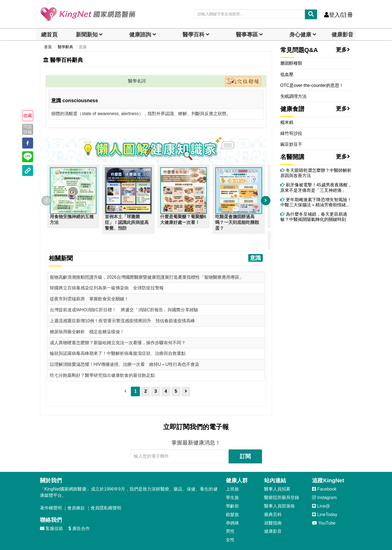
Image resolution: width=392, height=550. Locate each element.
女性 (230, 524)
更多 (343, 50)
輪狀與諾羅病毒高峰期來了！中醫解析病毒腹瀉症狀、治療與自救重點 (118, 338)
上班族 (232, 473)
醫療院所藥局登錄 (282, 482)
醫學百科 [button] (194, 35)
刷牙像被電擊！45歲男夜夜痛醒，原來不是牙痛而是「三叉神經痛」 (316, 187)
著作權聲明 (51, 492)
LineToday (325, 499)
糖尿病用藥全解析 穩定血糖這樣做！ (87, 316)
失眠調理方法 (293, 96)
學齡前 (232, 490)
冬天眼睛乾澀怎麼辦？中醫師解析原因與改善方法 (316, 173)
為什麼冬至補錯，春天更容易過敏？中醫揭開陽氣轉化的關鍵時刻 (314, 217)
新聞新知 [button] (87, 35)
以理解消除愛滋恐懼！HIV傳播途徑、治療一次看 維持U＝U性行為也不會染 (125, 349)
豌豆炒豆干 (291, 144)
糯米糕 (287, 122)
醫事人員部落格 (279, 490)
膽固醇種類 (291, 63)
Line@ (321, 490)
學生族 (232, 482)
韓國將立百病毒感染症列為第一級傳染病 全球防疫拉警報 (107, 272)
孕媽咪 (232, 507)
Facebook (324, 473)
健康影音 (342, 35)
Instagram (324, 482)
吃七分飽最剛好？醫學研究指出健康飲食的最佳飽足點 (102, 360)
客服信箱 (51, 513)
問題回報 (28, 129)
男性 (230, 516)
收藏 (28, 116)
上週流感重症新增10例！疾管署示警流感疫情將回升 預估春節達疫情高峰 (122, 305)
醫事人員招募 (277, 473)
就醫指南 (273, 507)
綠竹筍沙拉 (291, 133)
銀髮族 (232, 499)
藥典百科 (273, 499)
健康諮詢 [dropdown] (140, 35)
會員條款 (76, 492)
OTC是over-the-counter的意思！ (312, 85)
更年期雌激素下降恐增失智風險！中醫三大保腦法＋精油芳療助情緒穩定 (316, 202)
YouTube (324, 507)
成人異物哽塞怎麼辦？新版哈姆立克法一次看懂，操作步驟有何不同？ (118, 327)
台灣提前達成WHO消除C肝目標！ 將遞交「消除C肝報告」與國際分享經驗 (124, 294)
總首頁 (49, 35)
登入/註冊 (338, 15)
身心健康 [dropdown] (300, 35)
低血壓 (287, 74)
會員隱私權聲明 (106, 492)
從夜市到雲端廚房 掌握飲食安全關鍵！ (89, 283)
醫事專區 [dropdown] (247, 35)
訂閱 (245, 441)
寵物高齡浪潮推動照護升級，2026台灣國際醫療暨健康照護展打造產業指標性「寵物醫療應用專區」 (147, 262)
